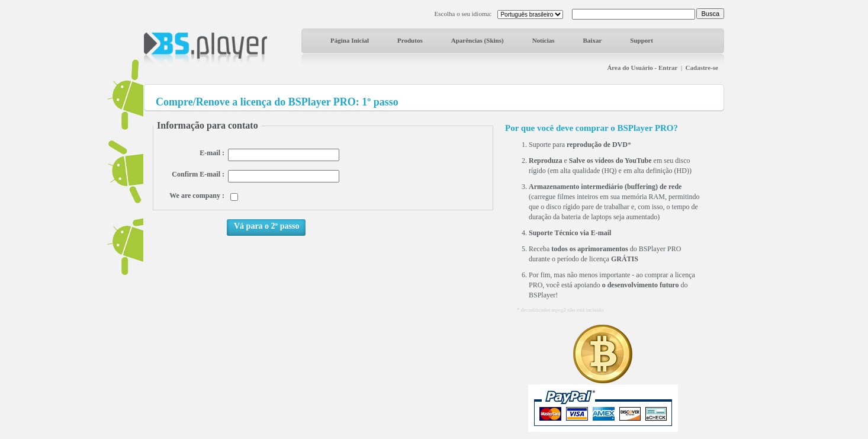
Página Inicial (350, 40)
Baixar (593, 40)
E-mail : (212, 153)
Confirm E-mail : (198, 174)
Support (642, 40)
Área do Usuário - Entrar (642, 68)
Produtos (410, 40)
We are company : (197, 196)
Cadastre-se (702, 68)
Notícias (544, 40)
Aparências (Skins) (478, 40)
